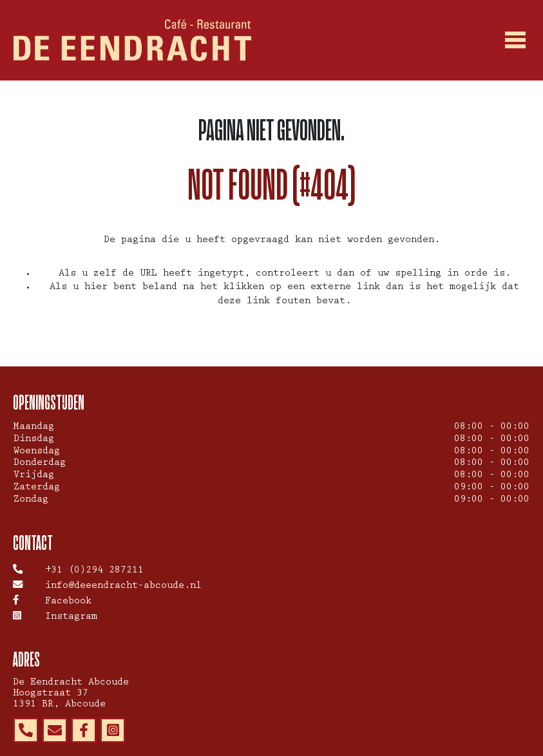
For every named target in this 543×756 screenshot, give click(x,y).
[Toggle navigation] (516, 41)
